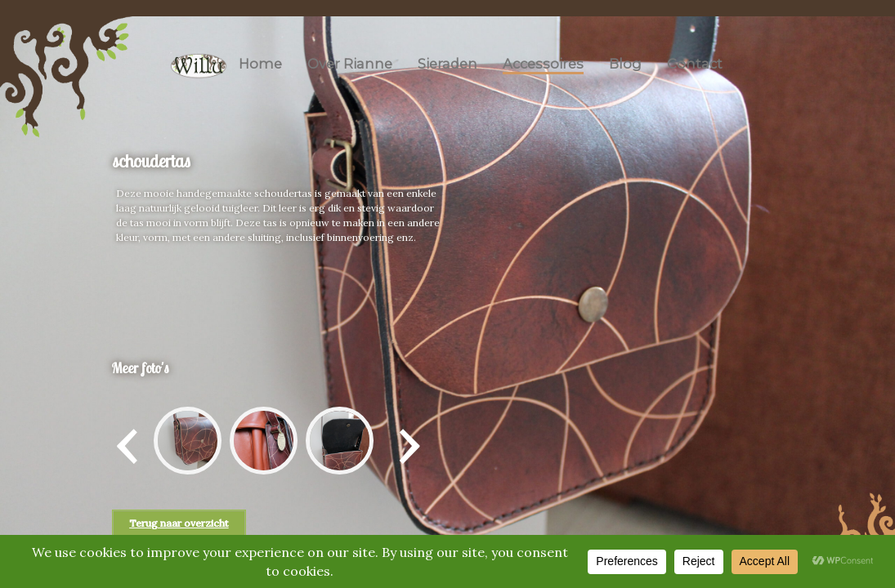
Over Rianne (350, 64)
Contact (695, 64)
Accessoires (543, 64)
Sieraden (447, 64)
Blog (625, 64)
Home (260, 64)
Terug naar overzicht (179, 523)
